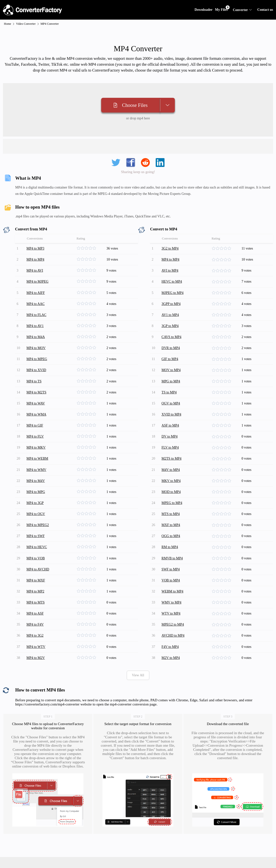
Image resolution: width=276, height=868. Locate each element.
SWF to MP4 (171, 539)
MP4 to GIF (36, 409)
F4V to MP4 (171, 610)
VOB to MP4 (172, 549)
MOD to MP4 (172, 469)
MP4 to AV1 (36, 318)
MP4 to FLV (36, 419)
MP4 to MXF (36, 549)
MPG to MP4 (172, 369)
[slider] (91, 248)
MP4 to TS (35, 369)
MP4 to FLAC (37, 308)
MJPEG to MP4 (173, 288)
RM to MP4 (171, 519)
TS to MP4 (170, 379)
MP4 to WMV (37, 449)
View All (138, 637)
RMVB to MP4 (173, 529)
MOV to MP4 (172, 359)
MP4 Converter (50, 24)
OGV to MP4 (172, 389)
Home (7, 24)
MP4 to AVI (35, 268)
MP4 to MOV (37, 338)
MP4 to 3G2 (36, 600)
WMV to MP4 (172, 570)
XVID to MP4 (172, 399)
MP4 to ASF (36, 580)
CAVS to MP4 (172, 328)
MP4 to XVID (37, 359)
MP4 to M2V (36, 620)
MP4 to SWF (36, 509)
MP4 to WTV (37, 610)
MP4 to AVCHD (39, 539)
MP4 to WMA (37, 399)
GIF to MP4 (171, 348)
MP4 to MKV (37, 429)
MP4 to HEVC (37, 519)
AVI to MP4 (171, 268)
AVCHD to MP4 (174, 600)
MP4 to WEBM (38, 439)
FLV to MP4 (171, 429)
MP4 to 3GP (36, 479)
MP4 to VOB (36, 529)
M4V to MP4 (171, 449)
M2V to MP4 (171, 620)
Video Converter (26, 24)
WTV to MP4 (172, 580)
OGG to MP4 (172, 509)
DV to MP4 (170, 419)
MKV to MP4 (172, 459)
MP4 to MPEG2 (38, 499)
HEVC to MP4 (172, 278)
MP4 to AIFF (36, 288)
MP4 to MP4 (36, 258)
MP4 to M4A (36, 328)
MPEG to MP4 (173, 479)
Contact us (265, 10)
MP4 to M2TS (37, 379)
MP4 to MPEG (38, 348)
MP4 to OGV (36, 489)
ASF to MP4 (171, 409)
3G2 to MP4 (171, 248)
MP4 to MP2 (36, 560)
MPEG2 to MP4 (173, 590)
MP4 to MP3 (36, 248)
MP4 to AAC (36, 298)
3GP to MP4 (171, 318)
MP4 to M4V (36, 459)
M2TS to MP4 (172, 439)
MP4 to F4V (36, 590)
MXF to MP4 (172, 499)
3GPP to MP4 (172, 298)
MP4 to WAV (36, 389)
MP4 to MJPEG (38, 278)
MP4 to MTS (36, 570)
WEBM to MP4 (173, 560)
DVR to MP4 (172, 338)
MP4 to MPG (36, 469)
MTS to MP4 (171, 489)
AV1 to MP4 (171, 308)
